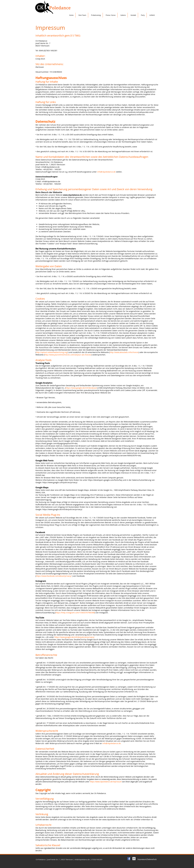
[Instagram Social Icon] (134, 859)
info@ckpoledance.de (106, 172)
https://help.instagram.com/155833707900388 (75, 613)
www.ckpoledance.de (72, 195)
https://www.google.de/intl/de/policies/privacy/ (74, 637)
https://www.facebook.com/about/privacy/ (54, 576)
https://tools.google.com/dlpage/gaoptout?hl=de (56, 443)
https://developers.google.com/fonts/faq (105, 480)
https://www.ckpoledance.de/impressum (106, 782)
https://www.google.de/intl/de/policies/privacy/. (63, 509)
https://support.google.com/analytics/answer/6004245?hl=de (115, 455)
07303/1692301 (97, 859)
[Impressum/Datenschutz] (147, 859)
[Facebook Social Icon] (129, 859)
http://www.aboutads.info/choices (124, 352)
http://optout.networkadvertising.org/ (52, 352)
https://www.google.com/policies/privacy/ (60, 482)
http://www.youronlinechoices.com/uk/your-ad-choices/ (68, 355)
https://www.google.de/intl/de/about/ (81, 388)
